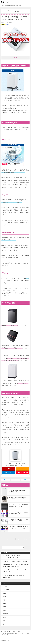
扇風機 (4, 603)
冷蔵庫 (4, 593)
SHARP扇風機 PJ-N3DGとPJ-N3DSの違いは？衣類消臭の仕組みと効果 (9, 539)
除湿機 (4, 617)
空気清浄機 (5, 614)
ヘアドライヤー (6, 590)
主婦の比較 (5, 2)
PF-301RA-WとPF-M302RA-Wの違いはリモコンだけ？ (16, 561)
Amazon (22, 469)
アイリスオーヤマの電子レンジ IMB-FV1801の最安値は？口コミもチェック (19, 506)
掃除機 (4, 607)
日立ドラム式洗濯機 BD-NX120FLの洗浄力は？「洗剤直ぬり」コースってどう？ (18, 498)
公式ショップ (9, 473)
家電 (3, 24)
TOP (6, 632)
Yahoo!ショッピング (22, 473)
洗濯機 (7, 24)
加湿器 (4, 597)
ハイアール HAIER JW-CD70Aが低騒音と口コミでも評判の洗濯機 (19, 491)
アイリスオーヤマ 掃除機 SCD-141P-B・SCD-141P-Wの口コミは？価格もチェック (23, 539)
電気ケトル (5, 624)
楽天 (9, 469)
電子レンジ (5, 621)
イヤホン (5, 586)
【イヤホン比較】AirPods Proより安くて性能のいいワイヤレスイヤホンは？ (19, 520)
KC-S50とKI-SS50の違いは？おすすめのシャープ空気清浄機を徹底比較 (19, 513)
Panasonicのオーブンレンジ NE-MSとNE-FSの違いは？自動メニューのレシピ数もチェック (19, 528)
